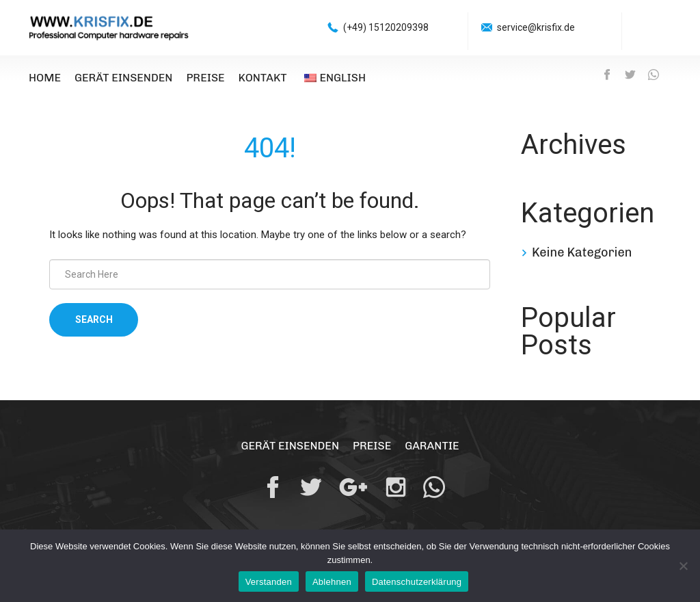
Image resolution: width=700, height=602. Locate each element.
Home (45, 78)
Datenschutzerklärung (417, 582)
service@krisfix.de (536, 27)
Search (94, 319)
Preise (205, 78)
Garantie (432, 446)
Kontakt (263, 78)
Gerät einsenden (123, 78)
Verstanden (269, 582)
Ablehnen (332, 582)
